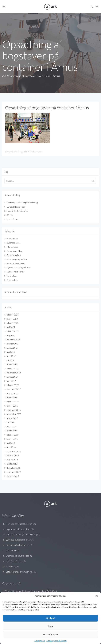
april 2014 (11, 447)
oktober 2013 (13, 455)
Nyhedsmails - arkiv (15, 272)
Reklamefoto (12, 280)
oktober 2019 (13, 344)
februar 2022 (13, 323)
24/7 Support (12, 550)
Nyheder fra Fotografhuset (19, 268)
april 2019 (11, 356)
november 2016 (14, 389)
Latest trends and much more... (21, 572)
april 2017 (11, 381)
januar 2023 (12, 319)
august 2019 (12, 348)
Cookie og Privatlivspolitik (57, 641)
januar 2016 (12, 406)
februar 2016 (13, 402)
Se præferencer (51, 634)
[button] (97, 596)
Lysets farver (13, 219)
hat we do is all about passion (20, 545)
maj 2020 (11, 335)
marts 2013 (12, 464)
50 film (10, 215)
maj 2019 (11, 352)
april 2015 (11, 426)
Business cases (14, 243)
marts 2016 (12, 397)
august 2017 (12, 377)
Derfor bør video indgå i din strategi (22, 203)
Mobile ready (12, 566)
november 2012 (14, 472)
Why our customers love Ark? (20, 540)
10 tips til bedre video (16, 207)
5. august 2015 (24, 152)
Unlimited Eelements (16, 561)
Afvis (50, 626)
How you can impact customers (21, 524)
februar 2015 (13, 435)
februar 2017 (13, 385)
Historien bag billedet (16, 263)
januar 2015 (12, 439)
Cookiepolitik (40, 641)
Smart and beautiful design (19, 556)
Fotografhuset (11, 152)
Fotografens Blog (14, 251)
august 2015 (12, 418)
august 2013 (12, 460)
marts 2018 (12, 364)
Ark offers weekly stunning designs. (23, 534)
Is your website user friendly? (20, 529)
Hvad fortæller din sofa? (17, 211)
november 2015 (14, 410)
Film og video (12, 247)
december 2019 (14, 340)
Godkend (50, 618)
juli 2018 (11, 360)
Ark (4, 76)
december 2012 (14, 468)
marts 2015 (12, 431)
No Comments (36, 152)
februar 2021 (13, 331)
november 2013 (14, 451)
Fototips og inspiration (17, 259)
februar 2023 (13, 315)
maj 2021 (11, 327)
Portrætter (12, 276)
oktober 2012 (13, 476)
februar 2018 (13, 368)
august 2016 (12, 393)
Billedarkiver (12, 239)
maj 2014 (11, 443)
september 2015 (14, 414)
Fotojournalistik (14, 255)
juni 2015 (11, 422)
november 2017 (14, 373)
